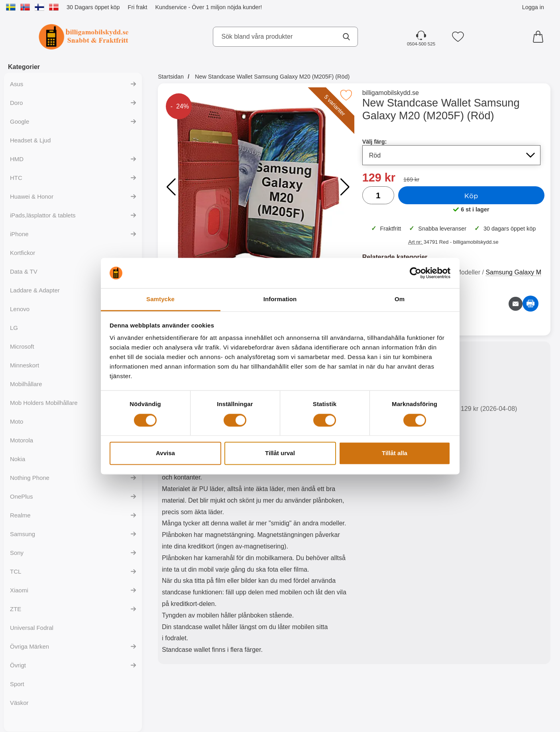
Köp (471, 195)
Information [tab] (280, 299)
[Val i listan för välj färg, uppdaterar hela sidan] (451, 155)
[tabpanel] (256, 505)
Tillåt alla (395, 453)
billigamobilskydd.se (391, 93)
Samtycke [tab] (160, 299)
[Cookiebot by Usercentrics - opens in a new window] (416, 273)
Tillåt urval (280, 453)
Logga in (533, 7)
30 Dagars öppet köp (93, 7)
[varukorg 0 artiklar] (540, 37)
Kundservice (171, 7)
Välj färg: (375, 142)
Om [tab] (400, 299)
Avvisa (165, 453)
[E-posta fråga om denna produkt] (516, 304)
